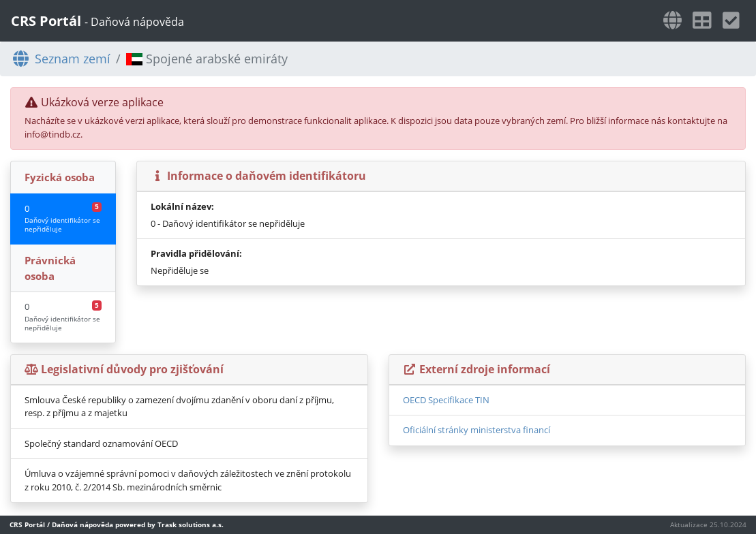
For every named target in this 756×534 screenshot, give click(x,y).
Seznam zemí (61, 59)
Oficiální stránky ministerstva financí (477, 430)
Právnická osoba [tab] (50, 268)
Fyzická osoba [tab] (60, 177)
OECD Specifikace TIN (446, 400)
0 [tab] (63, 218)
